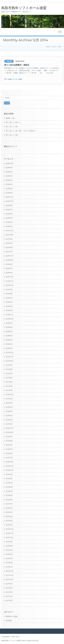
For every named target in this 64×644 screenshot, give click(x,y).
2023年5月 (9, 184)
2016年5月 (9, 416)
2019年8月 (9, 294)
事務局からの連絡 (12, 616)
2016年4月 (9, 420)
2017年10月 (10, 361)
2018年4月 (9, 344)
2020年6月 (9, 273)
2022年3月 (9, 226)
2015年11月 (10, 428)
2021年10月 (10, 235)
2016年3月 (9, 424)
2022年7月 (9, 210)
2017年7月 (9, 374)
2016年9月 (9, 399)
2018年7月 (9, 332)
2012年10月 (10, 537)
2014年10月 (10, 470)
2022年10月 (10, 201)
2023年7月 (9, 176)
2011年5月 (9, 592)
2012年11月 (10, 533)
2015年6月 (9, 445)
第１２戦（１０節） (12, 127)
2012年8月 (9, 546)
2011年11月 (10, 575)
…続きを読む (49, 73)
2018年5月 (9, 340)
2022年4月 (9, 222)
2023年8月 (9, 172)
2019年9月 (9, 289)
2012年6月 (9, 554)
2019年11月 (10, 281)
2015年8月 (9, 441)
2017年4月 (9, 386)
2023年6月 (9, 180)
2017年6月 (9, 378)
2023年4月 (9, 189)
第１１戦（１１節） (12, 135)
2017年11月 (10, 357)
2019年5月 (9, 306)
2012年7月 (9, 550)
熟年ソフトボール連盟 (16, 79)
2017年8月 (9, 369)
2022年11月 (10, 197)
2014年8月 (9, 479)
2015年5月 (9, 449)
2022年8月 (9, 205)
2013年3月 (9, 521)
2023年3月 (9, 193)
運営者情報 (6, 637)
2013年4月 (9, 516)
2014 (54, 47)
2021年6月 (9, 239)
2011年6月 (9, 588)
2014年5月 (9, 491)
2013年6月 (9, 508)
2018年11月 (10, 315)
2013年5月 (9, 512)
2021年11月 (10, 231)
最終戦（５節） (11, 118)
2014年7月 (9, 483)
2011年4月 (9, 596)
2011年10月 (10, 580)
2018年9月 (9, 323)
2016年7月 (9, 407)
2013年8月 (9, 500)
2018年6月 (9, 336)
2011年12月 (10, 571)
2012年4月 (9, 563)
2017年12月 (10, 353)
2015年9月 (9, 437)
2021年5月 (9, 243)
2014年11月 (10, 466)
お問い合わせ (16, 637)
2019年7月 (9, 298)
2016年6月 (9, 411)
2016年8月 (9, 403)
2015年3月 (9, 458)
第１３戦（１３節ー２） (14, 122)
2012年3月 (9, 567)
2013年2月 (9, 525)
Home (48, 47)
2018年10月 (10, 319)
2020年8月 (9, 264)
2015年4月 (9, 453)
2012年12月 (10, 529)
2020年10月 (10, 260)
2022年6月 (9, 214)
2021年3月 (9, 252)
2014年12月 (10, 462)
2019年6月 (9, 302)
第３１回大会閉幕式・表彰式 (17, 65)
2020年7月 (9, 268)
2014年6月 (9, 487)
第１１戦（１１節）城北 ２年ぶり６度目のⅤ (21, 131)
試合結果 (9, 61)
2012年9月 (9, 542)
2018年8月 (9, 327)
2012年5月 (9, 558)
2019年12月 (10, 277)
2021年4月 (9, 247)
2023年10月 (10, 163)
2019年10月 (10, 285)
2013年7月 (9, 504)
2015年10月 (10, 432)
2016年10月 (10, 395)
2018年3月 (9, 348)
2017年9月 (9, 365)
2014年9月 (9, 474)
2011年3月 (9, 601)
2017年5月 (9, 382)
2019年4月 (9, 310)
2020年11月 (10, 256)
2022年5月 (9, 218)
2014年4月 (9, 495)
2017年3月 (9, 390)
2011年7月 (9, 584)
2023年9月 (9, 168)
